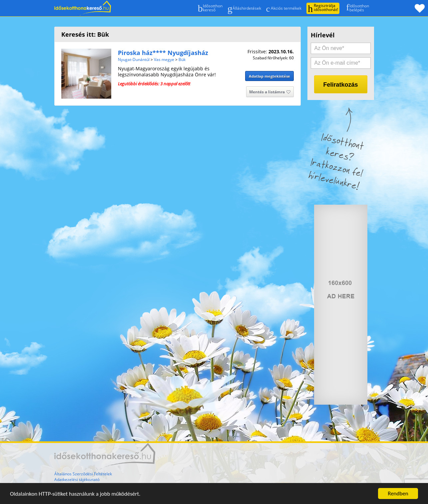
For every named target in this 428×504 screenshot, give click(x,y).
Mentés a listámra (270, 92)
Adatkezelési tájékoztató (77, 479)
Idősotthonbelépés (356, 8)
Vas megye (164, 59)
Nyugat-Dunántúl (134, 59)
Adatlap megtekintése (269, 76)
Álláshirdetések (244, 8)
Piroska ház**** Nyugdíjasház (163, 53)
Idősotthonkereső (210, 8)
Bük (182, 59)
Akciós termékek (284, 8)
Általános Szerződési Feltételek (83, 474)
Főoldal (83, 8)
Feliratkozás (340, 85)
